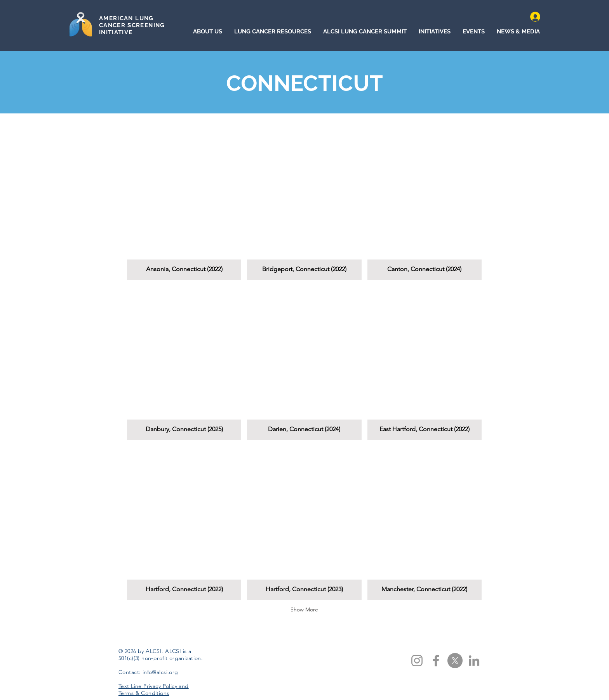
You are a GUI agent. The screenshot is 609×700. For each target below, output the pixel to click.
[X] (455, 661)
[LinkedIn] (474, 661)
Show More (304, 609)
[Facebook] (436, 661)
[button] (184, 203)
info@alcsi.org (160, 672)
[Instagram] (417, 661)
